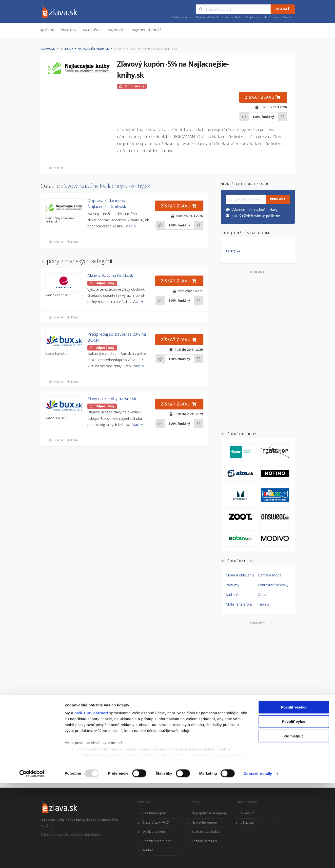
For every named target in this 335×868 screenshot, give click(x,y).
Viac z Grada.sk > (58, 295)
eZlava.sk (48, 49)
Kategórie (92, 30)
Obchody (69, 30)
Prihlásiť (278, 199)
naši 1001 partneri (91, 798)
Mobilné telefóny (239, 604)
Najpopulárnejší (146, 30)
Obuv (262, 595)
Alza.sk (200, 17)
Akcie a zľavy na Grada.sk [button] (110, 276)
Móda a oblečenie (240, 575)
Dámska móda (270, 575)
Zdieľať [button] (56, 168)
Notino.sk (227, 17)
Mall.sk (239, 17)
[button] (64, 207)
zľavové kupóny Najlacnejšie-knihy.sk (106, 186)
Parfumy (232, 585)
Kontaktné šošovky (273, 585)
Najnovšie (116, 30)
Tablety (264, 604)
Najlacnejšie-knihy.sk (93, 49)
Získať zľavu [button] (263, 97)
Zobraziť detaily (258, 858)
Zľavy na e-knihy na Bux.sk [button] (112, 399)
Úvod (47, 30)
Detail (73, 242)
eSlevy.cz (233, 250)
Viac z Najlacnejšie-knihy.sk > (60, 220)
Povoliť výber (294, 806)
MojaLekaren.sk (256, 17)
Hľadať (283, 9)
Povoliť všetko (294, 792)
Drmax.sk (275, 17)
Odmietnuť (294, 821)
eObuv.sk (213, 17)
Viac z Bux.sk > (56, 354)
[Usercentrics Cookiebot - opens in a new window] (32, 858)
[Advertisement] (258, 351)
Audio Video (235, 595)
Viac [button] (132, 226)
